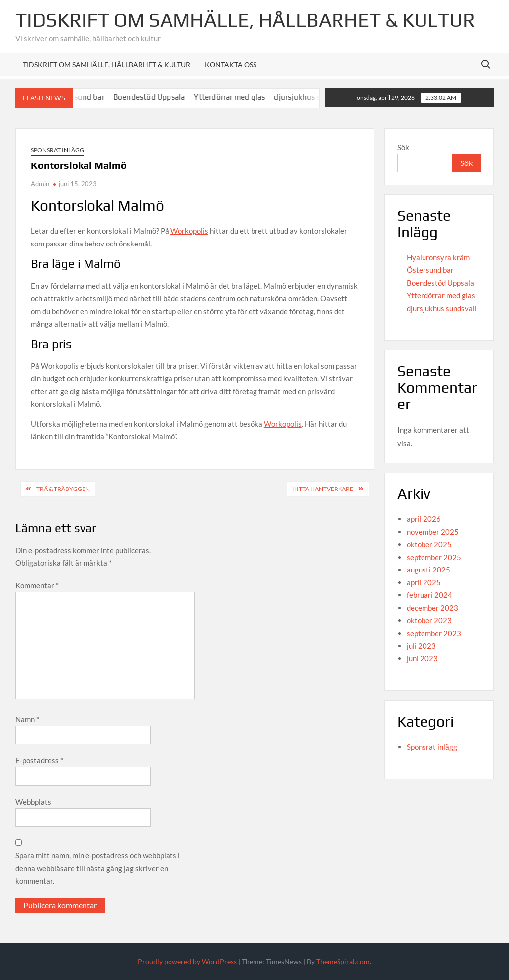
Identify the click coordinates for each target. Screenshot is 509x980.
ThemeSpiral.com (343, 961)
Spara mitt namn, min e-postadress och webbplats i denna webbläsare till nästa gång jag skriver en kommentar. (98, 868)
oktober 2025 (429, 544)
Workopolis (189, 231)
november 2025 (433, 532)
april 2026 (424, 519)
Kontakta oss (231, 64)
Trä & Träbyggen (63, 489)
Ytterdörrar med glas (239, 97)
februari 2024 (429, 595)
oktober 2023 (429, 620)
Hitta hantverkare (323, 489)
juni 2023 (422, 658)
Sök (403, 147)
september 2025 (434, 557)
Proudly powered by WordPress (187, 961)
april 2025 (424, 582)
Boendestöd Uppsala (158, 97)
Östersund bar (89, 97)
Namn (27, 719)
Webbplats (33, 802)
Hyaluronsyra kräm (438, 257)
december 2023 (432, 608)
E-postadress (39, 760)
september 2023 (434, 633)
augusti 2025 (428, 570)
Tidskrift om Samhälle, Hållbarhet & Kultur (245, 20)
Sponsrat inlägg (57, 150)
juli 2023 (421, 646)
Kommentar (37, 585)
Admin (40, 184)
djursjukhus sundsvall (442, 308)
